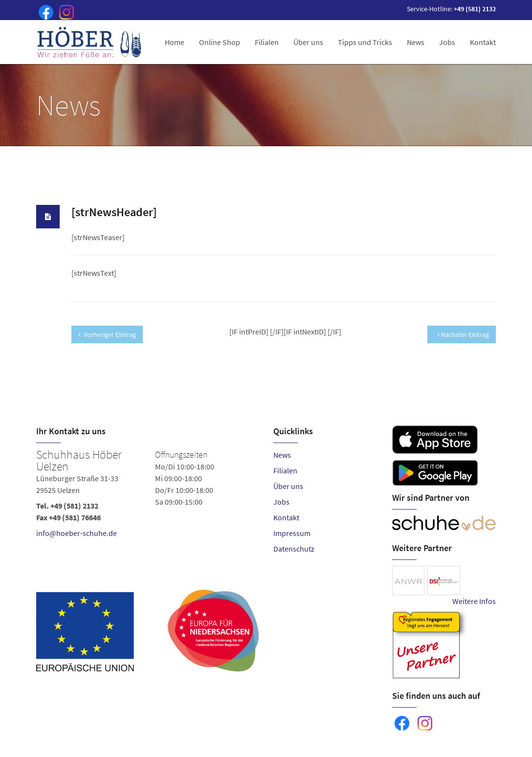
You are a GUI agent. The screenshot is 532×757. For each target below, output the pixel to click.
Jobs (447, 42)
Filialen (267, 42)
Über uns (308, 42)
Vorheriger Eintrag (107, 334)
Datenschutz (294, 549)
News (416, 42)
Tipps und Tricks (365, 42)
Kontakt (483, 42)
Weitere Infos (474, 601)
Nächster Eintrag (463, 334)
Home (175, 42)
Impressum (292, 533)
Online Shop (220, 42)
